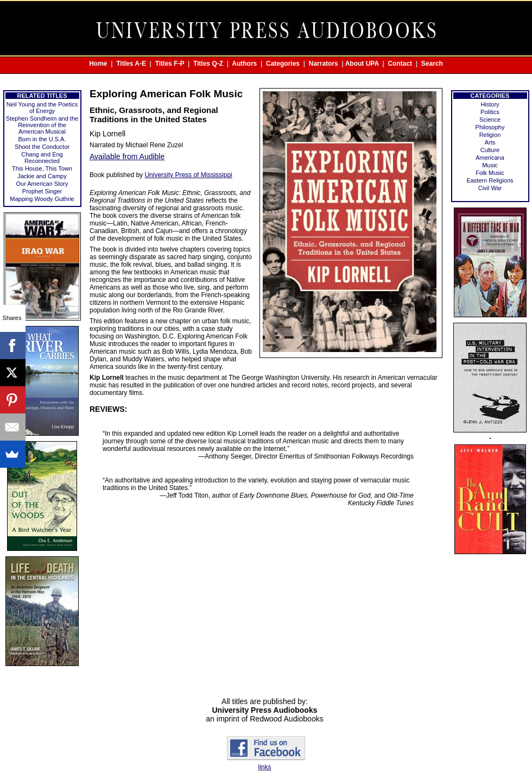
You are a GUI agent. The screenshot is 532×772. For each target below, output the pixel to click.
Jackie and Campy (42, 176)
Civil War (490, 188)
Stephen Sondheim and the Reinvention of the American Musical (42, 125)
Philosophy (490, 127)
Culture (490, 150)
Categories (283, 64)
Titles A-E (131, 64)
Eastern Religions (490, 180)
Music (490, 165)
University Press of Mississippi (188, 175)
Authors (244, 64)
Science (490, 120)
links (264, 767)
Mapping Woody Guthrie (42, 199)
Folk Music (490, 173)
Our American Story (42, 184)
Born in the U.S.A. (42, 139)
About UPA (362, 64)
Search (432, 64)
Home (98, 64)
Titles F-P (170, 64)
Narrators (324, 64)
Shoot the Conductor (42, 147)
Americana (490, 158)
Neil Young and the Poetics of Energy (42, 108)
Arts (490, 142)
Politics (490, 112)
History (490, 104)
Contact (400, 64)
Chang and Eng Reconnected (42, 158)
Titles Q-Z (208, 64)
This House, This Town (42, 168)
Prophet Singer (42, 191)
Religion (490, 135)
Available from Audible (127, 156)
